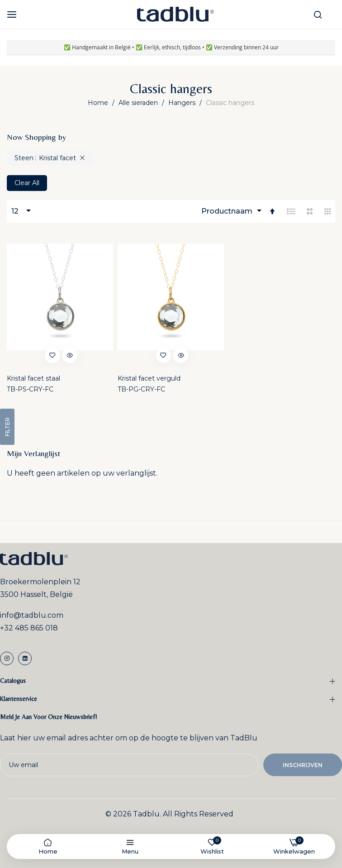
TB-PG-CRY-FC (141, 389)
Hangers (183, 103)
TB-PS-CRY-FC (30, 389)
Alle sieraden (139, 103)
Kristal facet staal (33, 378)
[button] (52, 355)
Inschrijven (303, 765)
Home (99, 103)
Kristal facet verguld (149, 378)
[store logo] (176, 14)
